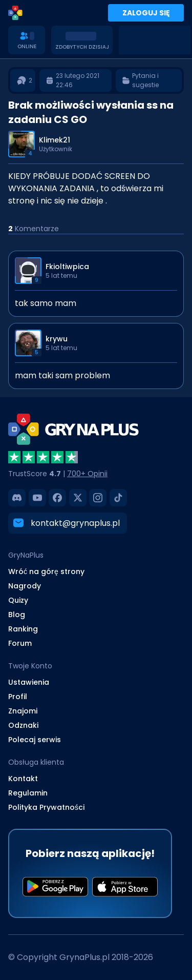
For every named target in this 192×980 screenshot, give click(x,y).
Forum (20, 643)
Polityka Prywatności (46, 807)
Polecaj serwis (35, 740)
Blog (17, 615)
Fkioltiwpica (67, 267)
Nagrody (25, 586)
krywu (57, 339)
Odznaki (23, 725)
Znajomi (23, 711)
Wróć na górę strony (46, 571)
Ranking (23, 629)
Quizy (18, 600)
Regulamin (28, 793)
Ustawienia (29, 682)
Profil (18, 697)
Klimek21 (55, 140)
